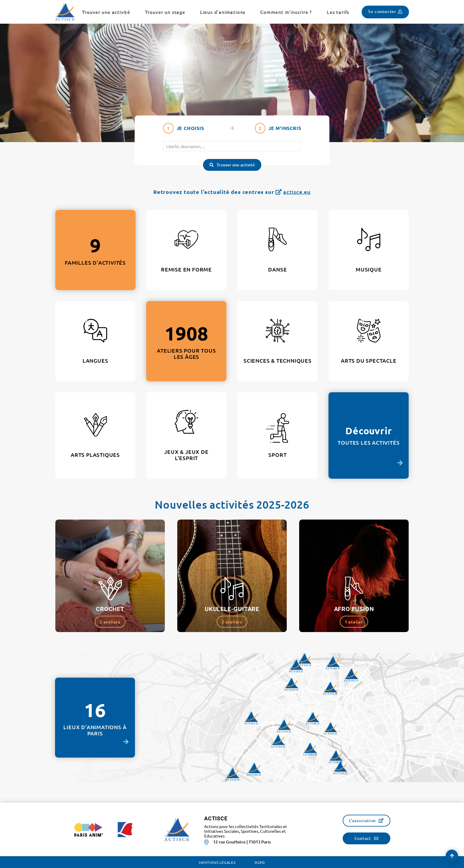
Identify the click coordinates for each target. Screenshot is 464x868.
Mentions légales (217, 862)
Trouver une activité (236, 165)
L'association (362, 820)
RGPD (260, 862)
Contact (363, 838)
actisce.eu (297, 192)
